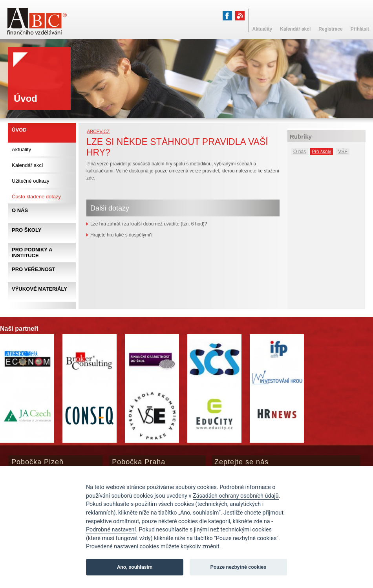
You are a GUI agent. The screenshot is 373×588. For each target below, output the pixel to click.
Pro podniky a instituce (32, 253)
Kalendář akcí (27, 165)
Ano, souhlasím (135, 567)
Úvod (19, 130)
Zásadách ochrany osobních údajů (236, 496)
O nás (300, 152)
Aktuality (21, 149)
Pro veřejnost (34, 269)
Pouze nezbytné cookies (239, 567)
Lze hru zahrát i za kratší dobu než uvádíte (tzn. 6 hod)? (149, 224)
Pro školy (321, 152)
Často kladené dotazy (36, 197)
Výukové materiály (39, 289)
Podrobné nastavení (111, 530)
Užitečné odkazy (30, 181)
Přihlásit (360, 29)
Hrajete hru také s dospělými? (122, 235)
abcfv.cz (98, 132)
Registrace (330, 29)
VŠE (343, 152)
